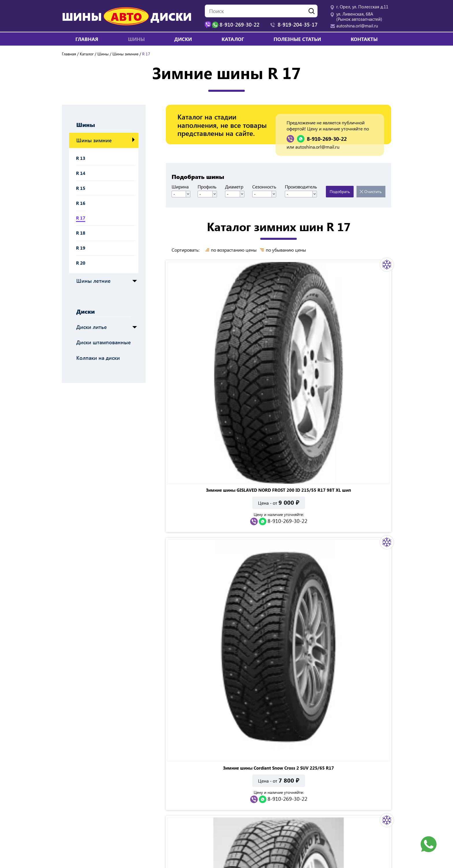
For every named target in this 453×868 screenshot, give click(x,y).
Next (398, 680)
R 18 (81, 233)
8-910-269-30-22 (327, 139)
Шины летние (93, 281)
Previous (55, 680)
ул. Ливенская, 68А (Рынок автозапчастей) (359, 16)
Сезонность (267, 187)
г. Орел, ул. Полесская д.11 (362, 7)
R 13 (81, 158)
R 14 (81, 173)
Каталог (233, 39)
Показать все (298, 565)
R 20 (81, 263)
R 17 (81, 218)
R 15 (81, 188)
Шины (103, 54)
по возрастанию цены (234, 250)
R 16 (81, 203)
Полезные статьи (297, 39)
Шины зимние (125, 54)
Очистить (373, 191)
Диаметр (236, 187)
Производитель (302, 187)
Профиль (209, 187)
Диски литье (92, 327)
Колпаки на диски (98, 358)
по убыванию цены (288, 250)
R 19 (81, 248)
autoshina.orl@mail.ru (357, 26)
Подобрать (340, 191)
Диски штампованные (104, 342)
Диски (86, 311)
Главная (87, 39)
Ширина (180, 187)
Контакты (364, 39)
